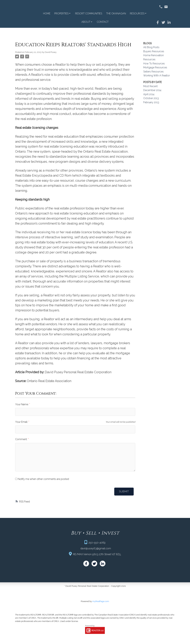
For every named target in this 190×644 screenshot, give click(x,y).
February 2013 (151, 102)
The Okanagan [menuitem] (116, 13)
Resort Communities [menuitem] (89, 13)
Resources (137, 13)
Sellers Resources (153, 72)
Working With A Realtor (157, 76)
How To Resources (154, 64)
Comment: (22, 439)
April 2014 (149, 94)
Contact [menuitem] (103, 22)
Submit (124, 491)
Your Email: (22, 422)
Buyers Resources (154, 51)
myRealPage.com (101, 601)
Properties (61, 13)
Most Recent (150, 86)
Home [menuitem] (47, 13)
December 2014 (152, 90)
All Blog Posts (151, 47)
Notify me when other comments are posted (42, 479)
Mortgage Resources (155, 67)
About (86, 22)
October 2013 (151, 98)
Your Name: (22, 404)
